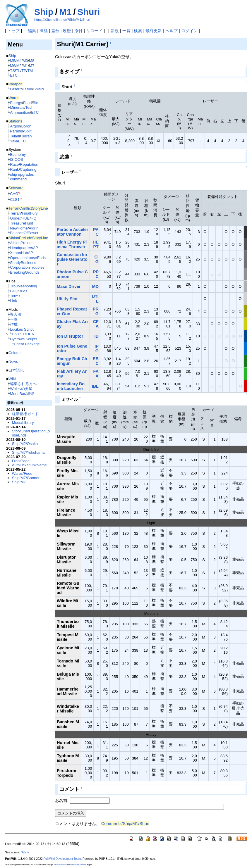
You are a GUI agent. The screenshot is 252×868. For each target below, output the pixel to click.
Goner (15, 218)
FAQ (14, 291)
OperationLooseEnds (28, 258)
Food (28, 103)
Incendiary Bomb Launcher (71, 386)
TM (30, 71)
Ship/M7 (19, 482)
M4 (19, 61)
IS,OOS (17, 159)
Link (13, 301)
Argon (15, 126)
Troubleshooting (23, 286)
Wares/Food (22, 473)
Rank (14, 169)
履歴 (67, 31)
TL (18, 71)
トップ (13, 31)
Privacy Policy (60, 865)
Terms (15, 296)
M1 (66, 12)
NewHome (19, 228)
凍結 (44, 31)
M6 (13, 66)
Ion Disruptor (70, 336)
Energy (16, 103)
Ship (44, 12)
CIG (96, 259)
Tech (29, 107)
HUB (26, 218)
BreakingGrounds (25, 272)
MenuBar (18, 394)
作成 (14, 324)
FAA (96, 374)
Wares (14, 98)
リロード (94, 31)
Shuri (89, 12)
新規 (115, 31)
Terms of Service (79, 865)
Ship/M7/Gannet (26, 478)
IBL (95, 386)
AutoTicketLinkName (29, 465)
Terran (26, 136)
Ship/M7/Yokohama (28, 452)
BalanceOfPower (24, 233)
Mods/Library (23, 423)
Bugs (23, 291)
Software (16, 188)
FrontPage (21, 461)
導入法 (16, 314)
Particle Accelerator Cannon (72, 232)
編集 (32, 31)
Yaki (13, 141)
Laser (15, 89)
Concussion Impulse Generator (72, 259)
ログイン (189, 31)
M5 (13, 61)
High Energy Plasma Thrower (72, 244)
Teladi (15, 136)
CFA (96, 324)
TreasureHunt (22, 223)
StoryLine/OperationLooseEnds (31, 433)
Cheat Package (27, 344)
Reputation (29, 164)
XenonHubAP (22, 253)
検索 (138, 31)
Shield (38, 89)
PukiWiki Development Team (62, 859)
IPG (97, 348)
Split (28, 131)
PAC (96, 232)
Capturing (28, 169)
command (18, 179)
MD (95, 287)
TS (12, 71)
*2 (21, 199)
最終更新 (154, 31)
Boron (26, 126)
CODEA (27, 334)
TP (24, 71)
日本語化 (16, 370)
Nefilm (25, 852)
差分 (55, 31)
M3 (25, 61)
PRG (96, 311)
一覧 (126, 31)
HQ (34, 218)
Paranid (17, 131)
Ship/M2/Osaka (25, 444)
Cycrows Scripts (24, 339)
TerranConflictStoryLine (28, 208)
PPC (96, 274)
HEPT (96, 244)
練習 (30, 394)
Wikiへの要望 (21, 389)
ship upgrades (22, 174)
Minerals (17, 107)
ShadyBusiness (23, 263)
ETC (14, 75)
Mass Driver (69, 287)
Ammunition (20, 112)
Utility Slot (67, 299)
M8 (32, 61)
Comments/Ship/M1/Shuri (125, 824)
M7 (32, 66)
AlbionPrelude (22, 243)
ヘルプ (172, 31)
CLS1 (15, 200)
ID (96, 336)
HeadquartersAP (24, 248)
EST (16, 334)
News (13, 361)
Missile (26, 89)
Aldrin (34, 228)
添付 (78, 31)
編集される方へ (23, 384)
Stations (15, 121)
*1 (19, 193)
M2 (19, 66)
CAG (14, 194)
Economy (18, 155)
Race (14, 164)
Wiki (12, 379)
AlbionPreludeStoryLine (28, 238)
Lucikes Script (22, 329)
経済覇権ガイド (25, 414)
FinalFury (30, 213)
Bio (36, 103)
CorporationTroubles (27, 267)
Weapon (16, 84)
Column (15, 353)
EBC (96, 361)
